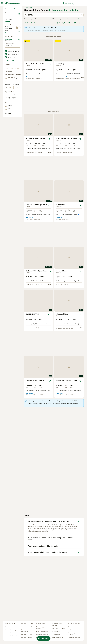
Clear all (17, 38)
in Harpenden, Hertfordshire (64, 40)
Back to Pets (9, 42)
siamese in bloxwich (11, 633)
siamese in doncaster (11, 636)
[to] (18, 167)
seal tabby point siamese (57, 625)
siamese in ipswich (26, 638)
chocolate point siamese (73, 634)
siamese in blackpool (11, 630)
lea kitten (71, 630)
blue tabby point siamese (41, 628)
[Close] (81, 58)
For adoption (10, 58)
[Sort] (70, 52)
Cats (7, 46)
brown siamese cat (42, 632)
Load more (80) (15, 112)
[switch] (18, 69)
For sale (9, 54)
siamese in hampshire (12, 627)
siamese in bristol (26, 627)
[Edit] (19, 120)
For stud (9, 62)
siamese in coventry (27, 624)
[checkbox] (6, 81)
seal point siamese (42, 635)
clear (18, 73)
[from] (9, 167)
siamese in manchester (24, 631)
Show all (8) (11, 140)
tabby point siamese (58, 629)
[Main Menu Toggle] (2, 3)
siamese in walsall (26, 635)
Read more (79, 49)
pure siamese (56, 632)
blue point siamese (74, 624)
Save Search (30, 52)
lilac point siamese (74, 638)
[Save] (50, 94)
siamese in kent (10, 624)
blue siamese (72, 627)
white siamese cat (58, 638)
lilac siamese (56, 635)
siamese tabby (41, 624)
